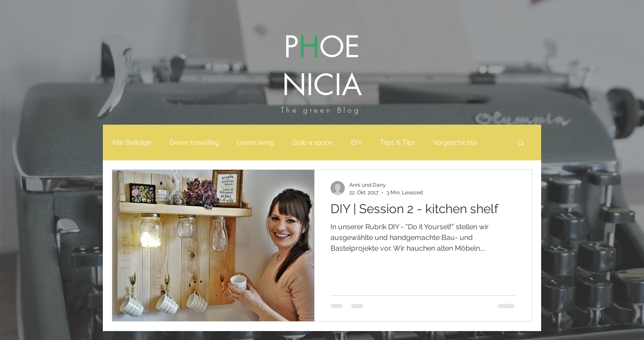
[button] (521, 144)
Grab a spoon (313, 143)
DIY (357, 143)
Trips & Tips (398, 143)
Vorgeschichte (455, 143)
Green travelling (194, 143)
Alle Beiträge (132, 143)
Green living (256, 143)
